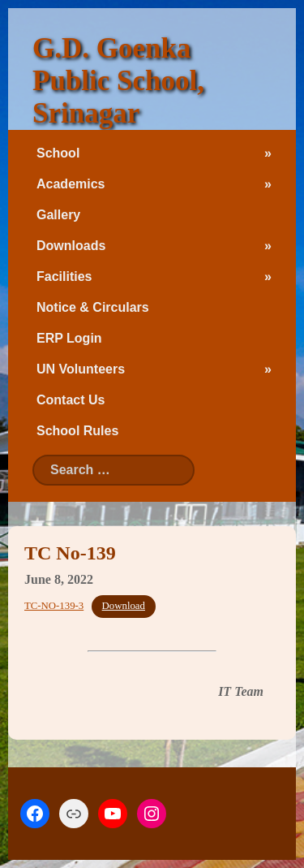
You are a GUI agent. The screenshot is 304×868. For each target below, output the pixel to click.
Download (124, 606)
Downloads (71, 246)
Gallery (58, 215)
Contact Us (71, 400)
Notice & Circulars (93, 307)
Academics (71, 184)
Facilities (64, 276)
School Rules (77, 431)
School (58, 153)
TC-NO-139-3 (54, 606)
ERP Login (69, 338)
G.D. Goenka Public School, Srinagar (118, 81)
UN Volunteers (81, 369)
